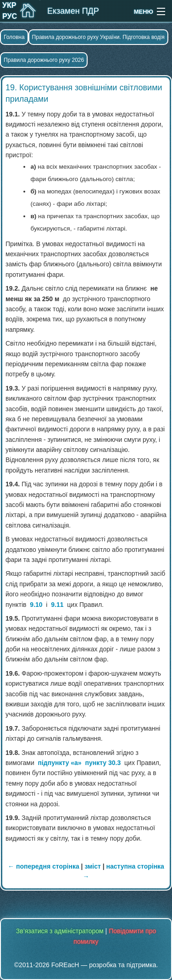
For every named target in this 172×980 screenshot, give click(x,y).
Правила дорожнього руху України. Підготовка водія (98, 37)
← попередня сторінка (44, 866)
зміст (93, 866)
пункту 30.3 (103, 763)
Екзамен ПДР (73, 11)
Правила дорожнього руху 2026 (44, 60)
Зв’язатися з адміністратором (60, 931)
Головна (14, 37)
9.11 (57, 605)
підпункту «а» (60, 763)
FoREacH (65, 965)
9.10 (36, 605)
